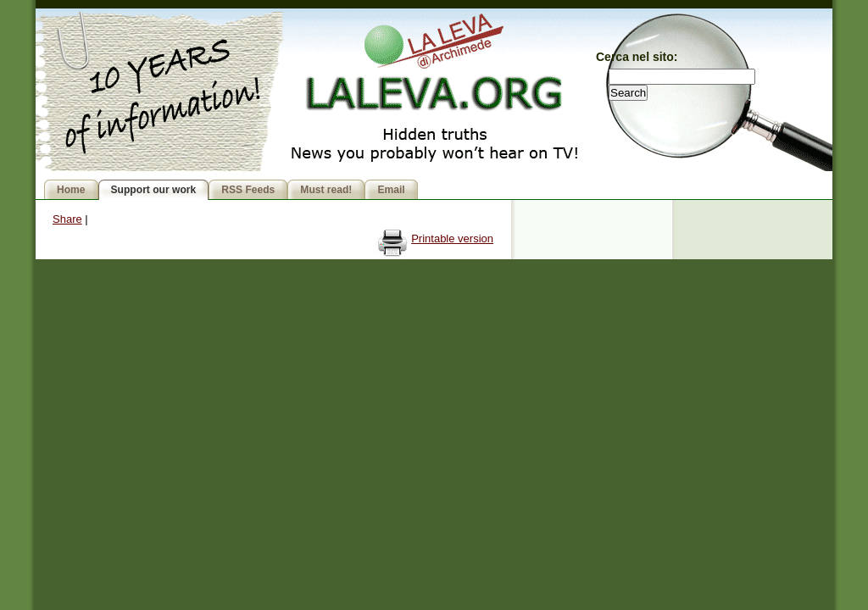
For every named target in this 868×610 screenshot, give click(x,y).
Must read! (326, 190)
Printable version (452, 238)
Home (71, 190)
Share (67, 219)
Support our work (154, 190)
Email (391, 190)
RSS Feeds (248, 190)
